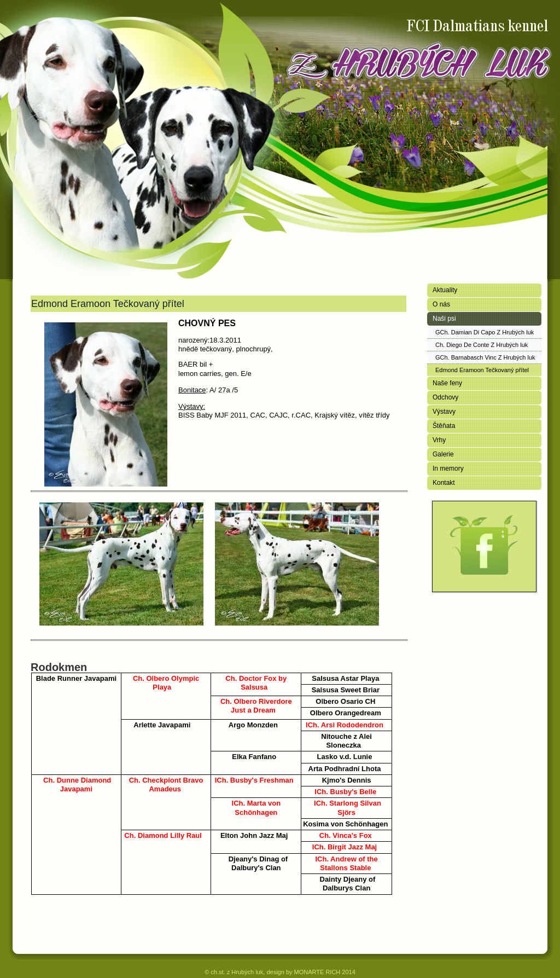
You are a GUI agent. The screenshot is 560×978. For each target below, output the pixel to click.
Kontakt (444, 483)
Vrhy (439, 440)
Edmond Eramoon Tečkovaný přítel (482, 370)
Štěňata (444, 426)
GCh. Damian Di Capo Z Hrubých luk (485, 332)
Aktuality (445, 290)
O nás (441, 304)
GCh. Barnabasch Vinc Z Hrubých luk (485, 357)
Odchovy (445, 397)
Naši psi (444, 319)
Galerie (443, 454)
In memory (448, 468)
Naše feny (447, 383)
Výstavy (444, 412)
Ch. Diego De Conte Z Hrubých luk (482, 345)
